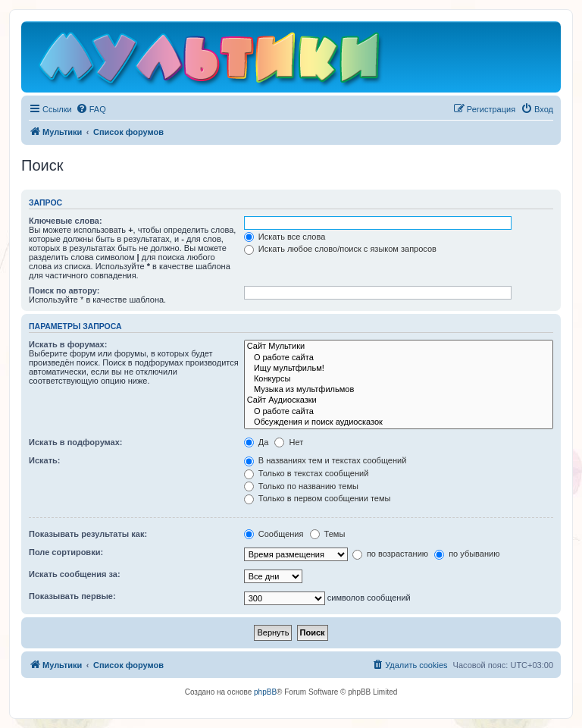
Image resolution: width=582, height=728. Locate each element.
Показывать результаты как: (88, 534)
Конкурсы (399, 379)
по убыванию (467, 554)
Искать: (44, 460)
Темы (328, 534)
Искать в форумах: (68, 344)
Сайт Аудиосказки (399, 400)
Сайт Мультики (399, 347)
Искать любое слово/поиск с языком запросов (340, 249)
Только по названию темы (301, 486)
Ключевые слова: (66, 221)
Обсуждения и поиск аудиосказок (399, 422)
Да (257, 442)
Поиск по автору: (64, 290)
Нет (289, 442)
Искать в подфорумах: (76, 442)
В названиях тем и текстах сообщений (325, 460)
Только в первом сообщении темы (318, 498)
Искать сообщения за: (75, 574)
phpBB (265, 692)
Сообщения (274, 534)
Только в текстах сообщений (307, 473)
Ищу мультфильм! (399, 369)
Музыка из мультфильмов (399, 390)
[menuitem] (91, 109)
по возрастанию (390, 554)
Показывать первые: (72, 596)
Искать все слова (285, 237)
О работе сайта (399, 358)
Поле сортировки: (66, 552)
